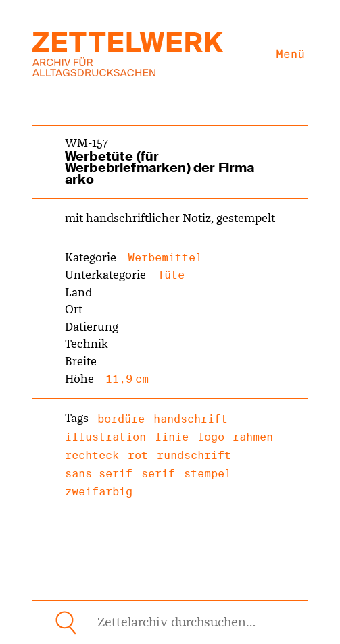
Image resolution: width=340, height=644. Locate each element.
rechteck (92, 455)
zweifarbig (99, 492)
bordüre (121, 419)
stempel (208, 474)
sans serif (99, 474)
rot (138, 455)
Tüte (171, 275)
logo (211, 437)
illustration (105, 437)
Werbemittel (165, 258)
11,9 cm (127, 379)
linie (172, 437)
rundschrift (194, 455)
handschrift (191, 419)
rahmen (253, 437)
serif (158, 474)
